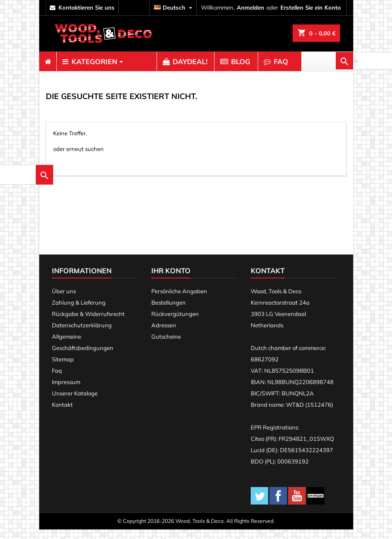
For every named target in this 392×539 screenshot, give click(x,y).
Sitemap (63, 369)
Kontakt (62, 414)
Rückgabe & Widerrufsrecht (88, 323)
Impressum (66, 391)
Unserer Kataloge (75, 403)
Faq (57, 380)
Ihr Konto (171, 280)
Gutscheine (166, 346)
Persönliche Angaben (179, 301)
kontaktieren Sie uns (87, 7)
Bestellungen (169, 312)
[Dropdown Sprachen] (174, 8)
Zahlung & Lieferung (79, 312)
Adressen (164, 335)
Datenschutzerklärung (82, 335)
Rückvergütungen (175, 323)
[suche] (101, 168)
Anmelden (251, 7)
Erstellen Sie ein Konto (311, 7)
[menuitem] (48, 62)
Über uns (64, 301)
